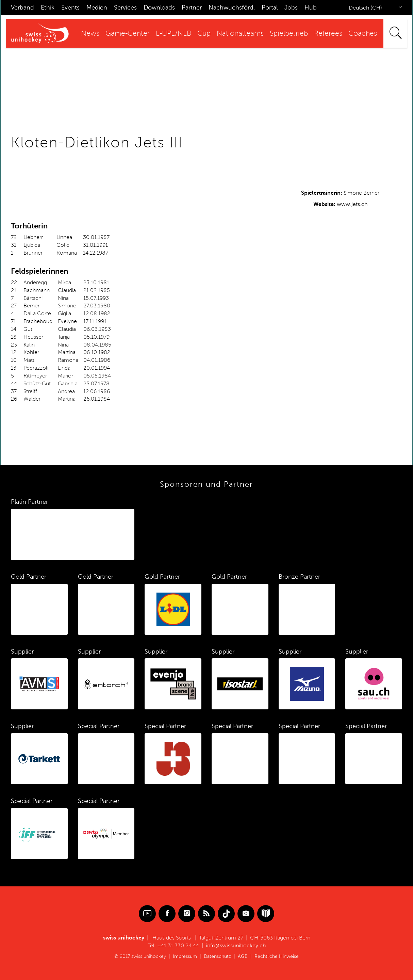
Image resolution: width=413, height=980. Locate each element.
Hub (311, 7)
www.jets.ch (352, 204)
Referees (328, 34)
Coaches (363, 34)
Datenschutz (217, 956)
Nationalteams (240, 34)
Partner (192, 7)
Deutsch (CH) (365, 8)
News (90, 34)
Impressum (185, 956)
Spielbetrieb (289, 34)
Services (125, 7)
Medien (97, 7)
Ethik (48, 7)
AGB (243, 956)
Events (70, 7)
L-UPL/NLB (174, 34)
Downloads (159, 7)
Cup (204, 34)
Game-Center (128, 34)
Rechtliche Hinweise (277, 956)
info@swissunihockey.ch (236, 946)
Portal (270, 7)
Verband (22, 7)
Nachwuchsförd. (232, 7)
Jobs (291, 7)
